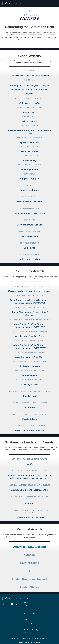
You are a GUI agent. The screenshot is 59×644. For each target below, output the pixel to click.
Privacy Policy (28, 627)
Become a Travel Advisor (31, 614)
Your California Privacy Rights (32, 630)
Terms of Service (29, 624)
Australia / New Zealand (29, 547)
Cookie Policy (28, 633)
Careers (26, 611)
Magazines (27, 605)
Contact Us (27, 608)
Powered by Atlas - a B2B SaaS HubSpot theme (29, 642)
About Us (27, 602)
